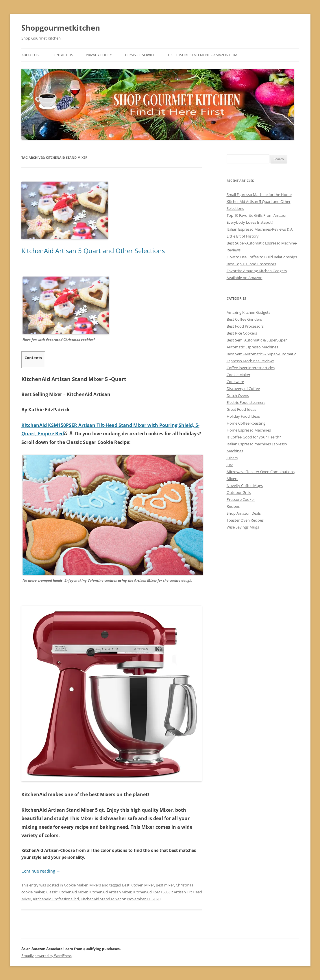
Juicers (232, 458)
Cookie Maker (76, 885)
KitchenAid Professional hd (56, 899)
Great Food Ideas (241, 409)
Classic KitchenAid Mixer (67, 892)
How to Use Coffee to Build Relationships (262, 257)
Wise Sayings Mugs (243, 527)
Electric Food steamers (246, 402)
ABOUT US (30, 55)
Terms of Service (140, 55)
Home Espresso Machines (249, 430)
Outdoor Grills (239, 492)
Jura (230, 465)
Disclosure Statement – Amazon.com (203, 55)
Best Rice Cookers (242, 333)
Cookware (235, 382)
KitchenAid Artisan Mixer (110, 892)
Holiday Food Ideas (243, 416)
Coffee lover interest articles (251, 368)
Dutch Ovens (238, 395)
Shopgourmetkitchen (61, 28)
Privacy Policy (99, 55)
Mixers (95, 885)
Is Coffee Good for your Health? (254, 437)
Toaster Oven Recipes (245, 520)
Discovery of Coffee (243, 389)
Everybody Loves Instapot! (250, 222)
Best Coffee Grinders (244, 319)
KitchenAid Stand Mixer (101, 899)
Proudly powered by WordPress (47, 956)
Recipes (233, 506)
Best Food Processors (245, 326)
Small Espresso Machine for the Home (259, 195)
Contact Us (62, 55)
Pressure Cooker (241, 499)
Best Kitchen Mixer (138, 885)
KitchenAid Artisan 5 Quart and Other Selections (93, 251)
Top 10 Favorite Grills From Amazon (257, 215)
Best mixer (165, 885)
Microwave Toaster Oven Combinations (261, 472)
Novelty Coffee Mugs (245, 486)
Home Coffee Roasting (246, 423)
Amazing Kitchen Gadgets (248, 312)
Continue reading (41, 871)
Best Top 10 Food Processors (251, 264)
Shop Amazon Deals (244, 513)
